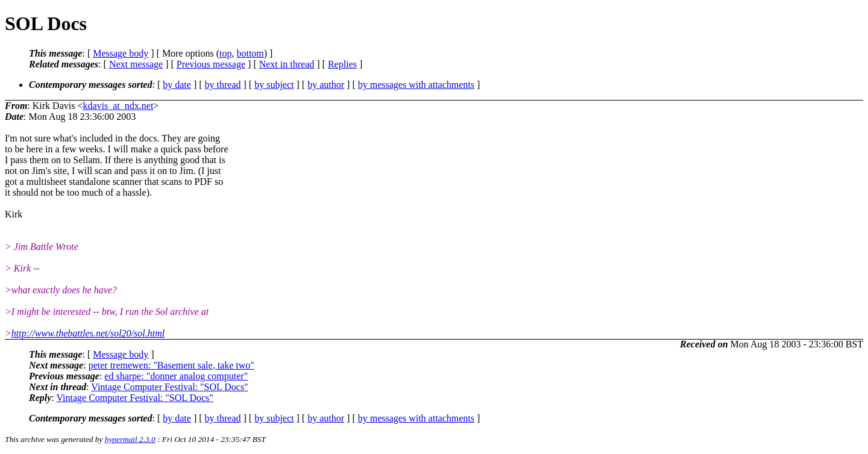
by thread (223, 85)
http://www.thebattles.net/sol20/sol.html (88, 333)
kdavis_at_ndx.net (118, 106)
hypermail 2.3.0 (130, 439)
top (225, 53)
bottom (250, 53)
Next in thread (287, 64)
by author (326, 85)
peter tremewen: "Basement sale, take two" (171, 365)
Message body (121, 53)
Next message (136, 64)
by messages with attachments (416, 85)
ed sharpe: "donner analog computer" (176, 376)
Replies (342, 64)
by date (177, 85)
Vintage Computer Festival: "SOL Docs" (169, 387)
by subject (274, 85)
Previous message (211, 64)
